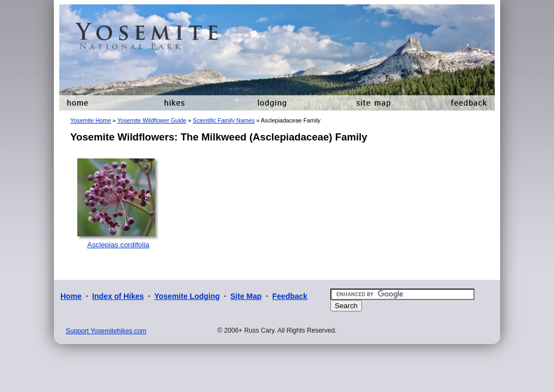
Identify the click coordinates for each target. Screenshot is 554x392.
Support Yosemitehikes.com (106, 331)
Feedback (290, 296)
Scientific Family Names (224, 120)
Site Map (246, 296)
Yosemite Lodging (187, 296)
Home (71, 296)
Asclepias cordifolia (118, 245)
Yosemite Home (91, 120)
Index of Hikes (118, 296)
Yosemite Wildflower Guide (152, 120)
